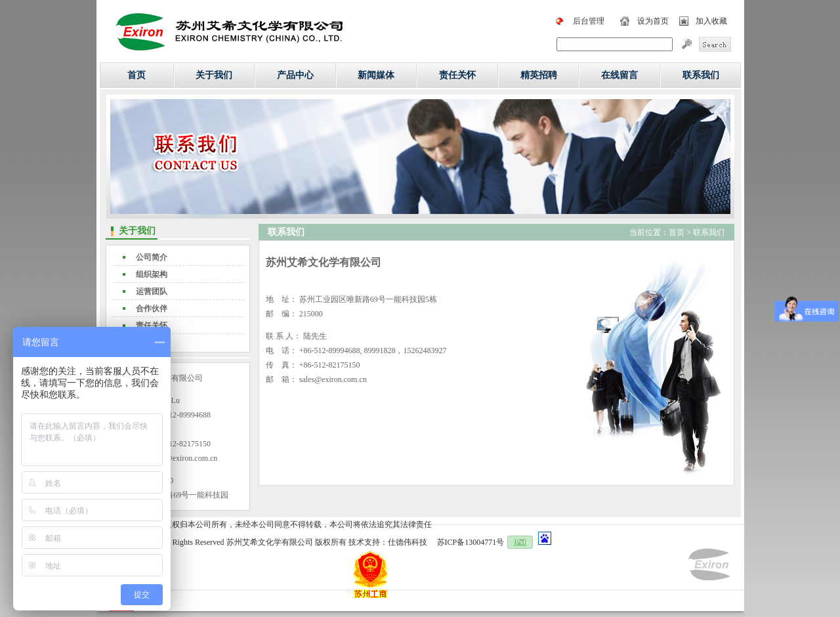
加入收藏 (711, 21)
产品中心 (295, 75)
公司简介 (152, 257)
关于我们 (214, 75)
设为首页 (653, 21)
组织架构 (152, 274)
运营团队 (152, 291)
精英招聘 (539, 75)
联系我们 (701, 75)
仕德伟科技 (408, 542)
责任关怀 (457, 75)
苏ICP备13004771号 (471, 542)
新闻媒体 (376, 75)
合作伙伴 (152, 308)
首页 (136, 75)
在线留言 (619, 75)
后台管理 (589, 21)
